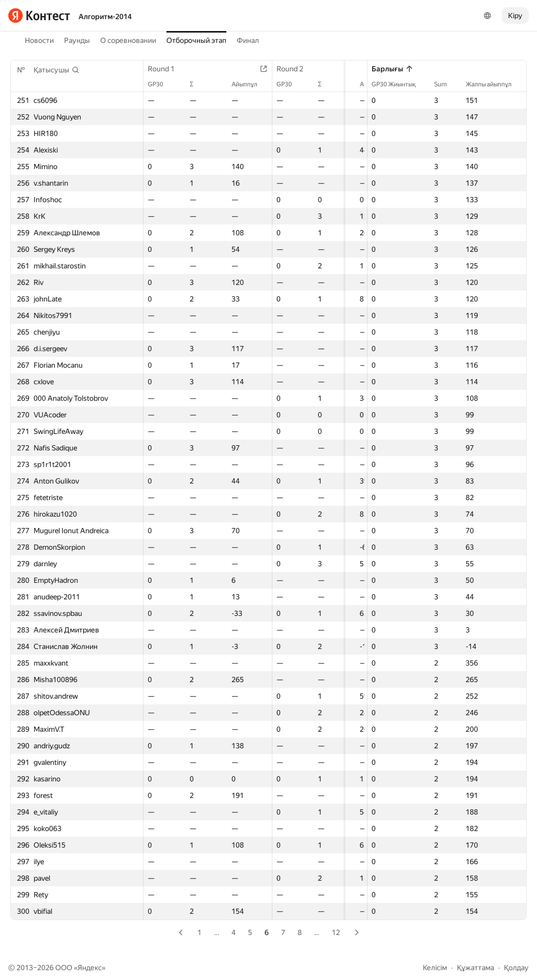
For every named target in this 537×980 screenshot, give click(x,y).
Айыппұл (237, 84)
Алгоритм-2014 (105, 17)
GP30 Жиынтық (399, 84)
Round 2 (283, 69)
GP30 (161, 84)
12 (336, 932)
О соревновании (128, 40)
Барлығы (393, 69)
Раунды (77, 40)
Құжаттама (475, 968)
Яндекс (90, 968)
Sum (446, 84)
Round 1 (166, 69)
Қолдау (516, 968)
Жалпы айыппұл (494, 84)
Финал (248, 40)
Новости (39, 40)
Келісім (435, 968)
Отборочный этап (196, 40)
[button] (57, 70)
